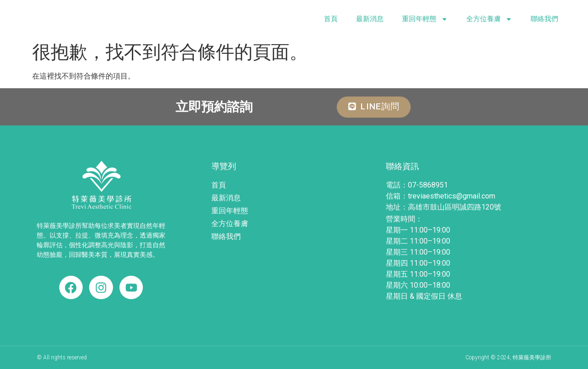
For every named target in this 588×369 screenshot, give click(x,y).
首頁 (331, 19)
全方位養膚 (489, 19)
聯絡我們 (544, 19)
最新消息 (370, 19)
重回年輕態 (425, 19)
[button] (374, 107)
